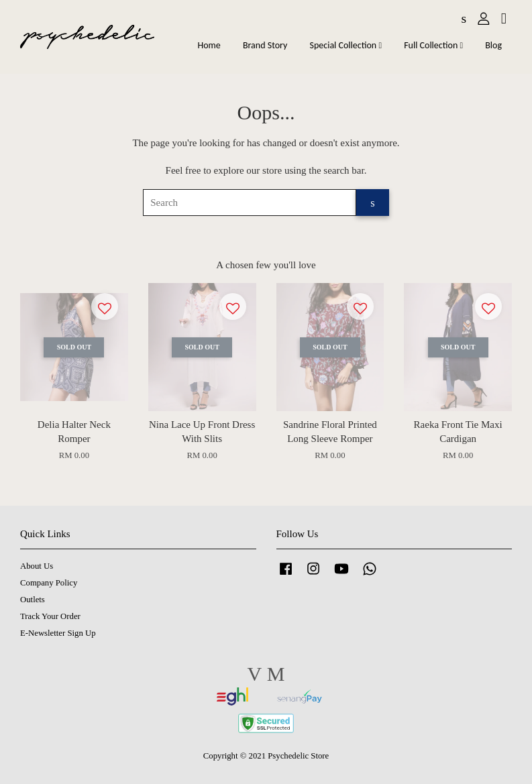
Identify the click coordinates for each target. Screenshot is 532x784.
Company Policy (49, 583)
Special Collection (346, 45)
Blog (493, 45)
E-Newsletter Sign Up (58, 633)
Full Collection (433, 45)
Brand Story (265, 45)
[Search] (250, 203)
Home (209, 45)
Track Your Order (50, 616)
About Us (37, 566)
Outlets (33, 600)
